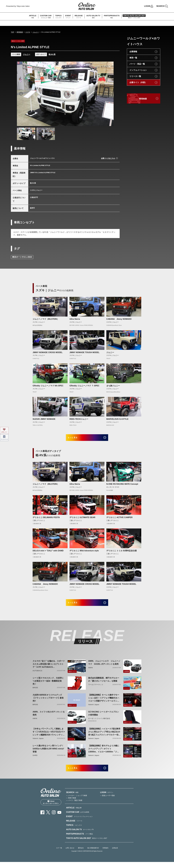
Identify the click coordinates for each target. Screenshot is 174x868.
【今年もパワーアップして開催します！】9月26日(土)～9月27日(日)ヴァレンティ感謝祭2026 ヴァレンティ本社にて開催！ (49, 736)
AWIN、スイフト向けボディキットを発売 (49, 717)
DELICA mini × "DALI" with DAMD (48, 553)
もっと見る (76, 439)
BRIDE (35, 692)
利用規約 (105, 854)
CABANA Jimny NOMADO (119, 319)
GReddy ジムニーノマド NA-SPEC (48, 386)
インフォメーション (138, 70)
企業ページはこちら (108, 158)
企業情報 (133, 52)
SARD (35, 759)
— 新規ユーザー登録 (107, 801)
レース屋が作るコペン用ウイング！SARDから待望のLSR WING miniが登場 (48, 753)
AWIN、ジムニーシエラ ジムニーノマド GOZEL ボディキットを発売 (104, 666)
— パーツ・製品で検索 (74, 806)
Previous (21, 94)
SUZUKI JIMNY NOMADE (44, 419)
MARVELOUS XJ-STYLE (117, 419)
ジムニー (36, 32)
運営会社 (81, 854)
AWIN (91, 672)
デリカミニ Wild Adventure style (84, 553)
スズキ (28, 32)
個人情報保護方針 (93, 854)
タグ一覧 (59, 854)
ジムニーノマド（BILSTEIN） (46, 319)
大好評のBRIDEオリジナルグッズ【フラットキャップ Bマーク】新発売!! (48, 702)
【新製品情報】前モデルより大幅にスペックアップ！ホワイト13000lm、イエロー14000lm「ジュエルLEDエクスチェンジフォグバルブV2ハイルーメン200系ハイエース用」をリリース (104, 753)
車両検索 (20, 32)
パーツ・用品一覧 (137, 64)
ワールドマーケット (96, 689)
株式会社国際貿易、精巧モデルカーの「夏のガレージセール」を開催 (104, 683)
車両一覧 (133, 58)
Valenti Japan (94, 709)
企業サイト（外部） (138, 82)
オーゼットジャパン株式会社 (99, 722)
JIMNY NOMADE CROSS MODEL (48, 352)
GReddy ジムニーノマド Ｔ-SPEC (84, 386)
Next (109, 94)
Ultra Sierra (75, 319)
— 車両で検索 (71, 804)
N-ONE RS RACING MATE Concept (122, 486)
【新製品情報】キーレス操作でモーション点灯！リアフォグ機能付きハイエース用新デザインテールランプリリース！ (104, 702)
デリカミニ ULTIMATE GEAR (82, 519)
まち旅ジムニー (113, 386)
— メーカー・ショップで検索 (77, 801)
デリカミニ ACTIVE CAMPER (119, 519)
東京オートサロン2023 (22, 257)
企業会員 (115, 854)
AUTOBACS (37, 675)
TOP (13, 32)
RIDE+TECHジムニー (79, 419)
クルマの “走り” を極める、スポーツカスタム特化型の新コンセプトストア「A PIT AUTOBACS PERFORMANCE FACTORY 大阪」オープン (49, 668)
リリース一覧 (135, 76)
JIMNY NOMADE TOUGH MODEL (84, 352)
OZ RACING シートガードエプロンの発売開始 (104, 717)
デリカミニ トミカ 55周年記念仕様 (121, 553)
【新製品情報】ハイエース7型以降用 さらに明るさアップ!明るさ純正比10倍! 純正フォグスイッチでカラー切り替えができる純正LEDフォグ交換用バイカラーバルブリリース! (104, 736)
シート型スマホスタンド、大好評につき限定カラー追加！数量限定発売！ (48, 685)
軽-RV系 (52, 54)
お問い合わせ (70, 854)
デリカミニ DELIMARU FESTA (46, 519)
